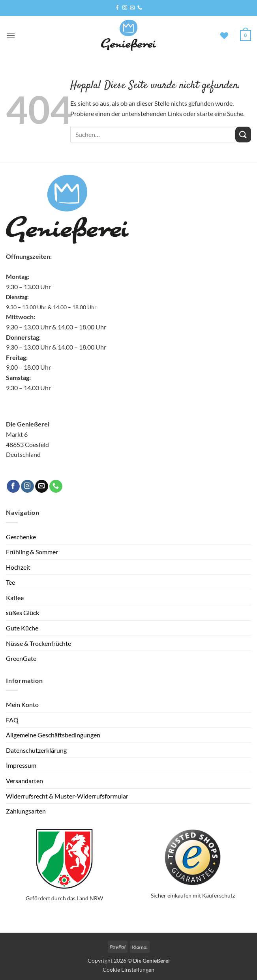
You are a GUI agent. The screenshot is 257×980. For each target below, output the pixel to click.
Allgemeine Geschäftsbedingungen (53, 735)
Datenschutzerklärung (36, 750)
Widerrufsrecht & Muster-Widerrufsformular (67, 796)
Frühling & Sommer (32, 552)
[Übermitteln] (243, 134)
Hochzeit (18, 567)
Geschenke (21, 537)
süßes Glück (23, 612)
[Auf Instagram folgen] (125, 8)
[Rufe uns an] (140, 8)
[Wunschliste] (224, 36)
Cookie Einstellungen (128, 970)
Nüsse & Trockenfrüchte (38, 643)
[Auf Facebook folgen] (117, 8)
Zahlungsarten (26, 811)
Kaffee (15, 598)
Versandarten (24, 781)
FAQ (12, 720)
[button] (11, 35)
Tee (10, 582)
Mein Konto (22, 704)
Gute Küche (22, 628)
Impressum (21, 765)
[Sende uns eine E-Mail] (132, 8)
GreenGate (21, 658)
